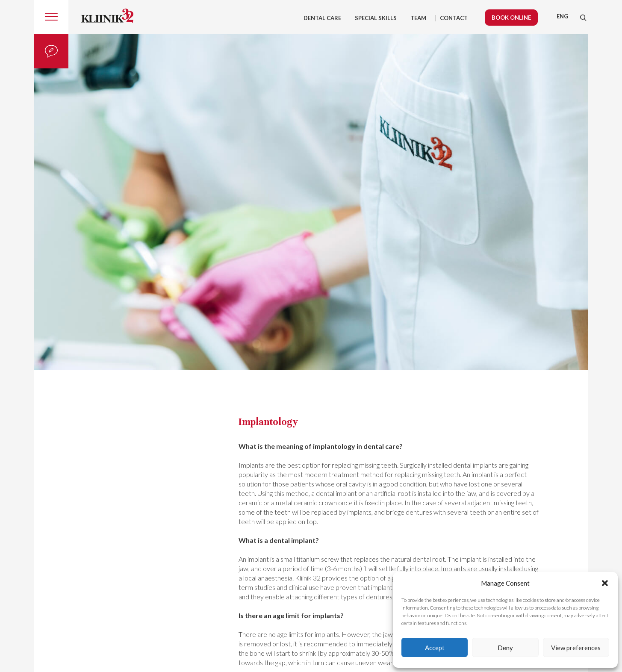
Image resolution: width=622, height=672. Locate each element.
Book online (511, 18)
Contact (454, 18)
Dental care (322, 18)
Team (418, 18)
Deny (505, 648)
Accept (435, 648)
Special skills (376, 18)
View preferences (576, 648)
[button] (605, 583)
